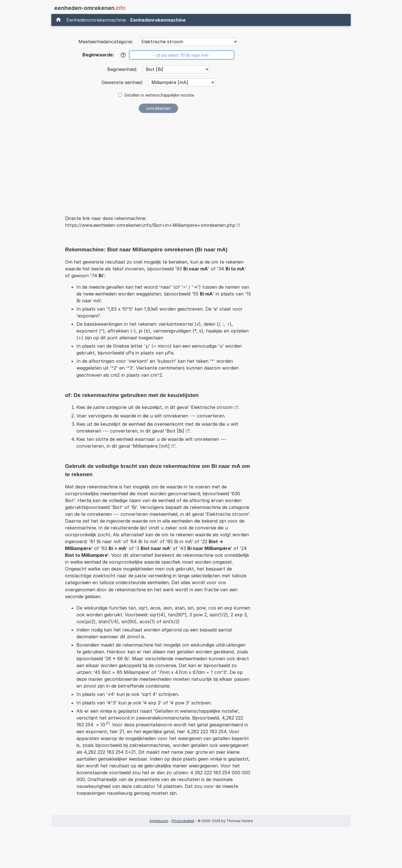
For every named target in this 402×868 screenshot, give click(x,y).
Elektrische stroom (212, 407)
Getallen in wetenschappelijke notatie (159, 95)
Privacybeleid (183, 821)
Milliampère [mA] (151, 446)
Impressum (159, 821)
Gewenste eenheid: (123, 82)
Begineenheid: (123, 69)
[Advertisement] (158, 160)
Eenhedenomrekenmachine (96, 20)
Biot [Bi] (175, 431)
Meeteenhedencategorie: (106, 42)
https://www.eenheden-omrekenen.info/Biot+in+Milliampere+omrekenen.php (150, 225)
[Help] (123, 55)
